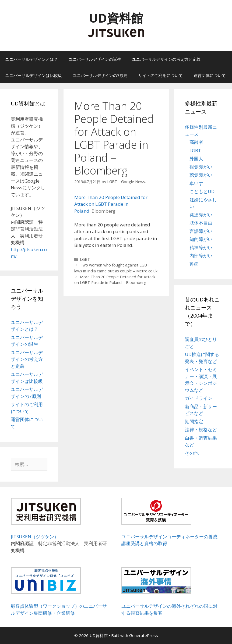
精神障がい (201, 248)
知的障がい (201, 239)
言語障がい (201, 231)
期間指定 (194, 421)
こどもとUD (202, 191)
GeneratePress (144, 635)
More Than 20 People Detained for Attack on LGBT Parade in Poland (111, 204)
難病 (194, 264)
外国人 (196, 159)
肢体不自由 (201, 223)
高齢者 (196, 142)
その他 (192, 453)
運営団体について (210, 75)
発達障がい (201, 215)
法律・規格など (201, 430)
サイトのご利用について (161, 75)
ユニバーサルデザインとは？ (32, 59)
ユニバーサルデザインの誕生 (95, 59)
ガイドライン (199, 398)
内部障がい (201, 256)
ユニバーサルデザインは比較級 (34, 75)
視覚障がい (201, 167)
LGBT (85, 259)
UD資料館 (116, 18)
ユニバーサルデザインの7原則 (100, 75)
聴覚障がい (201, 175)
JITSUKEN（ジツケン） (35, 537)
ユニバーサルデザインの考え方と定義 (166, 59)
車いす (196, 183)
